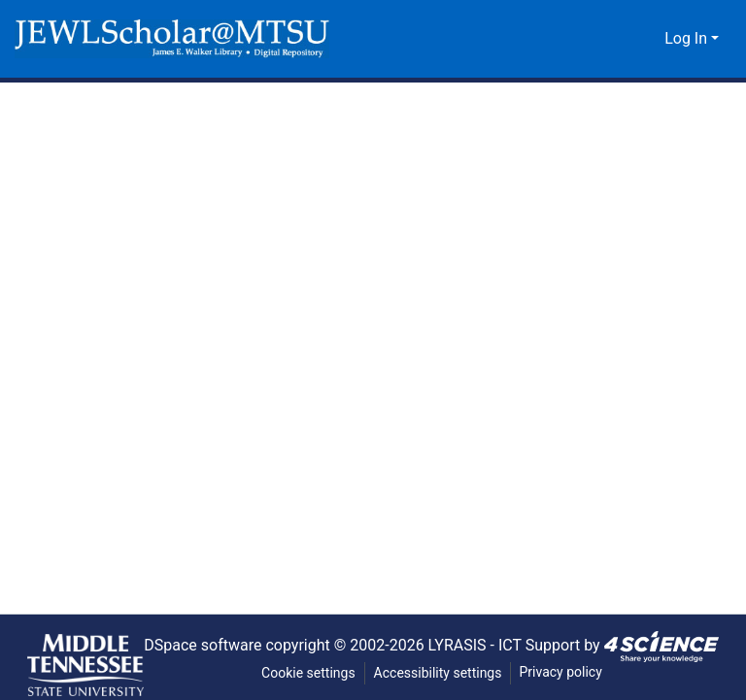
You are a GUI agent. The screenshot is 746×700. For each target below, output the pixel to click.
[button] (172, 39)
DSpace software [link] (195, 645)
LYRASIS (461, 645)
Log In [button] (688, 39)
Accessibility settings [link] (438, 673)
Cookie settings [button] (307, 673)
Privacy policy (562, 672)
